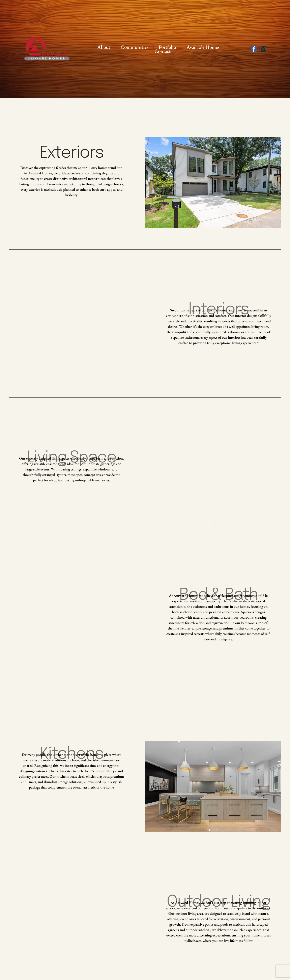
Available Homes (203, 47)
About (104, 47)
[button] (209, 238)
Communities (134, 47)
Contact (163, 51)
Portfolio (167, 47)
